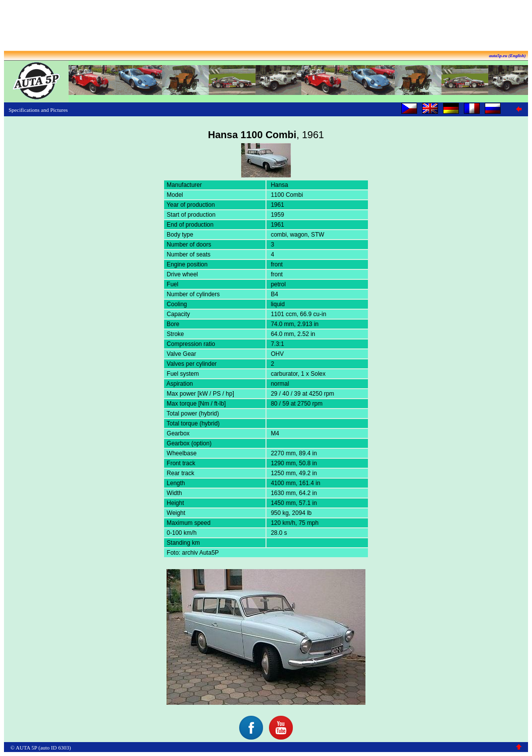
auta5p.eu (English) (507, 56)
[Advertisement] (266, 26)
